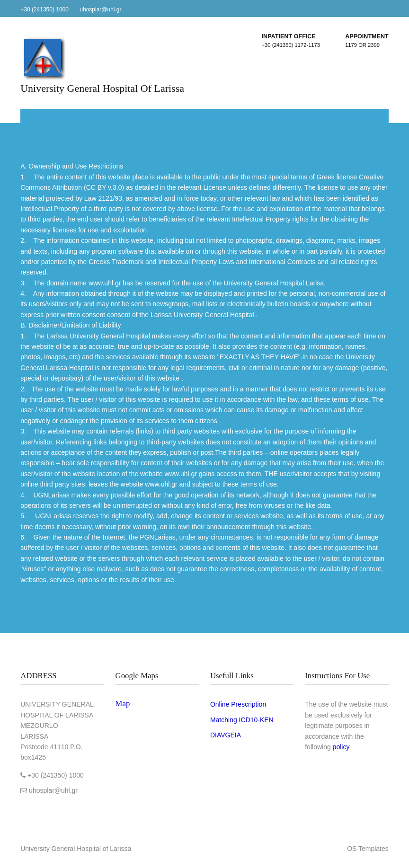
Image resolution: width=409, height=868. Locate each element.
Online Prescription (238, 704)
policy (341, 747)
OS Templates (368, 849)
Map (123, 704)
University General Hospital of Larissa (102, 88)
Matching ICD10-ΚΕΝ (242, 720)
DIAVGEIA (226, 735)
